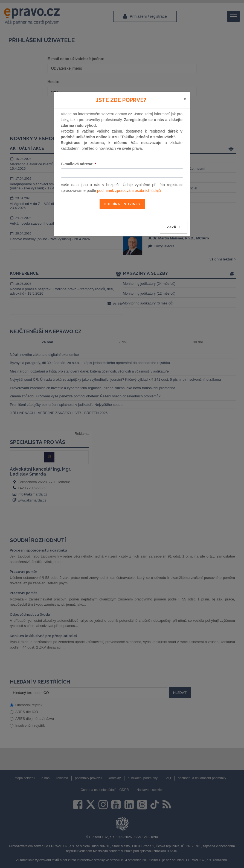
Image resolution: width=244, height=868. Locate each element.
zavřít (174, 227)
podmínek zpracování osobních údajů (129, 190)
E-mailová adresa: (78, 164)
